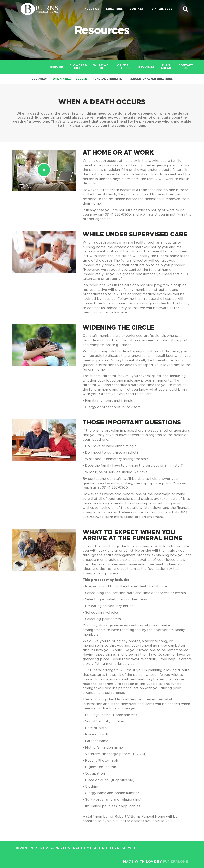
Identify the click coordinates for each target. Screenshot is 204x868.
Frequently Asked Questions (150, 79)
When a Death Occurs (70, 79)
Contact (137, 9)
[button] (185, 9)
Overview (39, 79)
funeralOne (175, 861)
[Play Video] (44, 170)
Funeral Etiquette (107, 79)
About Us (92, 9)
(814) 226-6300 (161, 9)
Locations (114, 9)
